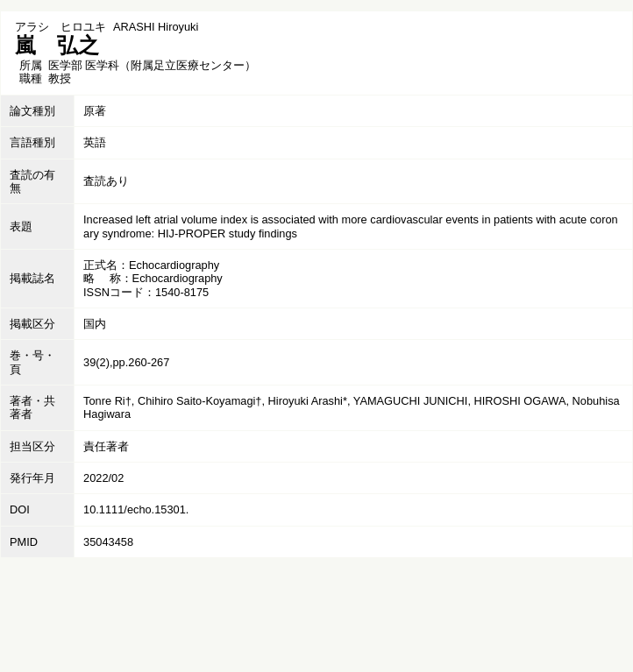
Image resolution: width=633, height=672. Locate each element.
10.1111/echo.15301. (136, 509)
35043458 (108, 542)
